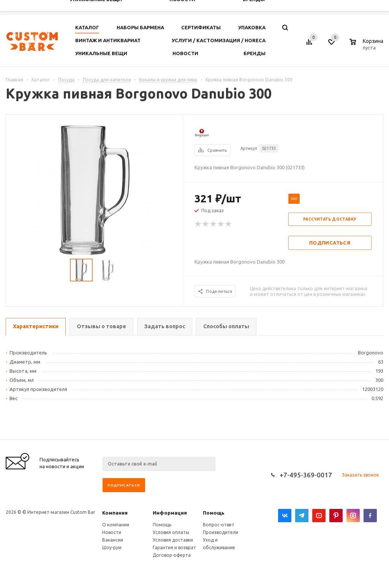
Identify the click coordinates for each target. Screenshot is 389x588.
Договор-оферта (172, 555)
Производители (221, 532)
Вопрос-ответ (219, 525)
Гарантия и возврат (174, 547)
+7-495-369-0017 (306, 475)
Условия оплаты (171, 532)
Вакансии (113, 540)
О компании (116, 525)
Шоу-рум (112, 547)
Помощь (214, 513)
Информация (170, 513)
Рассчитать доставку (330, 219)
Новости (112, 532)
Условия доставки (173, 540)
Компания (115, 513)
